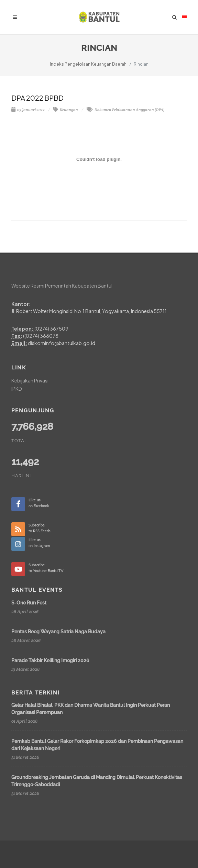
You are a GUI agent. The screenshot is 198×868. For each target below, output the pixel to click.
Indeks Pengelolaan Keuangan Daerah (88, 64)
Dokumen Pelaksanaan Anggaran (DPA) (126, 110)
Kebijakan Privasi (30, 380)
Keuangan (66, 110)
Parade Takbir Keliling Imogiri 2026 (50, 660)
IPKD (17, 389)
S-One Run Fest (29, 603)
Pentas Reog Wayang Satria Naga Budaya (58, 632)
